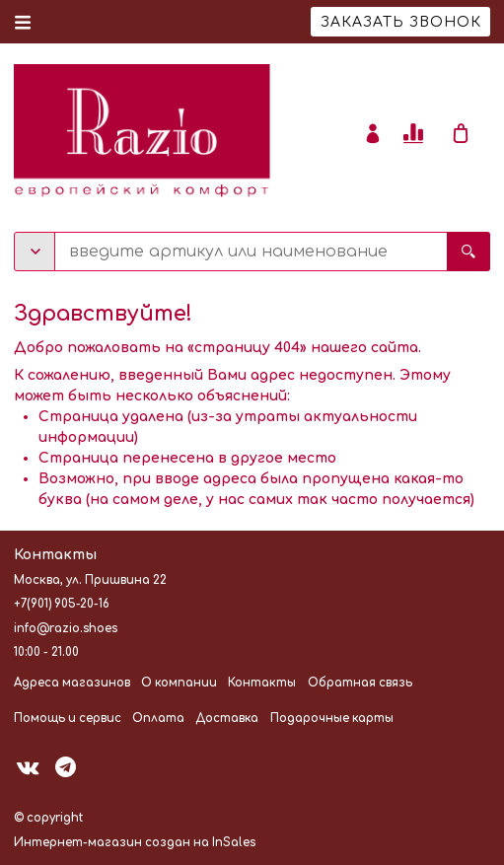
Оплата (158, 719)
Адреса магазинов (72, 683)
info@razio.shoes (66, 629)
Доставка (227, 719)
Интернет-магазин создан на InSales (135, 843)
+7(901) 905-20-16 (62, 604)
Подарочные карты (332, 719)
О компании (179, 683)
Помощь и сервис (68, 719)
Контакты (262, 683)
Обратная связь (360, 683)
